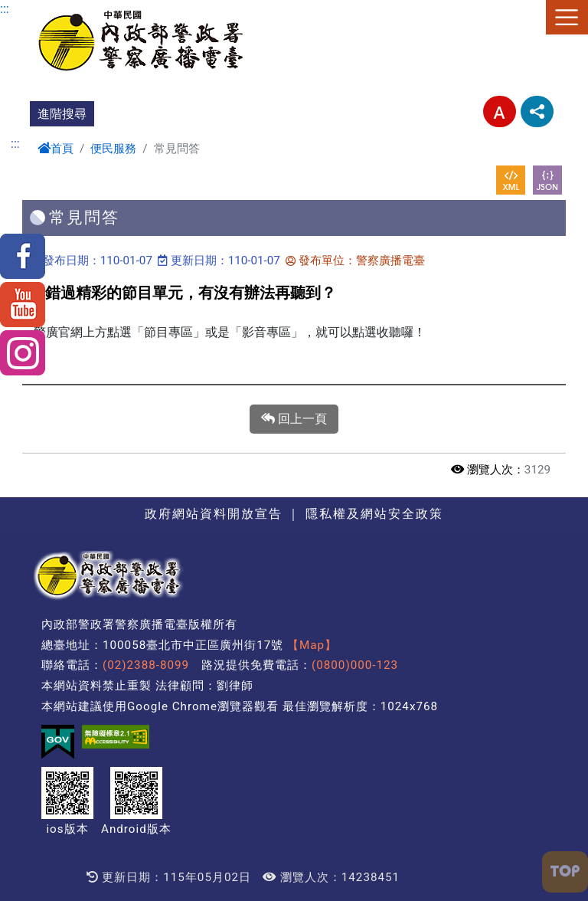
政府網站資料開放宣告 (214, 514)
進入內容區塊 (37, 9)
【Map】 (312, 645)
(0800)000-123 (355, 665)
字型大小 (500, 111)
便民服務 (113, 149)
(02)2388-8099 (146, 665)
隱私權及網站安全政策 (374, 514)
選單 (567, 17)
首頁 (56, 149)
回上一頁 (294, 419)
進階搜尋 (62, 114)
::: (5, 9)
